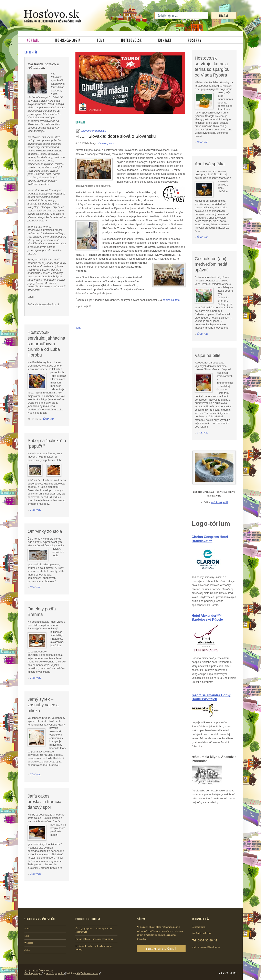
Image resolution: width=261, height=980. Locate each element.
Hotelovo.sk (132, 40)
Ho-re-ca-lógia (68, 40)
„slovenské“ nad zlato (93, 131)
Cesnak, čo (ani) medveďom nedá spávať (211, 264)
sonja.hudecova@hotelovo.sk (206, 947)
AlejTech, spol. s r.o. (87, 973)
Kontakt (165, 40)
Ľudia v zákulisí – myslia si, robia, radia (94, 939)
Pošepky (195, 40)
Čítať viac (49, 419)
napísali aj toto (171, 300)
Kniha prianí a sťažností (161, 949)
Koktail (33, 40)
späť (78, 328)
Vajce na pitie (208, 356)
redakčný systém (55, 973)
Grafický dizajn (33, 973)
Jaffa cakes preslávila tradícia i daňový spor (45, 802)
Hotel (27, 929)
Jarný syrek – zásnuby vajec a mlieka (43, 705)
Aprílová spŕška (210, 164)
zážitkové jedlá (220, 502)
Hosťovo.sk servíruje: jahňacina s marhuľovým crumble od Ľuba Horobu (46, 344)
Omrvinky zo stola (45, 531)
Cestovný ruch (106, 143)
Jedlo (27, 950)
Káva (27, 936)
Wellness (29, 943)
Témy (101, 40)
